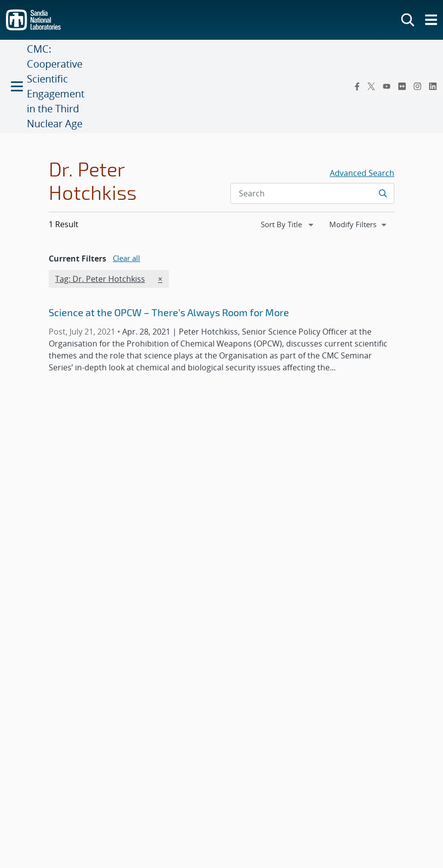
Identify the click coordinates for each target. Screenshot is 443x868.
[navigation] (288, 225)
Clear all (126, 258)
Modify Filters (362, 224)
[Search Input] (312, 193)
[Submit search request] (383, 193)
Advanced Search (362, 173)
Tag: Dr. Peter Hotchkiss (100, 278)
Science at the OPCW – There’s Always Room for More (169, 312)
